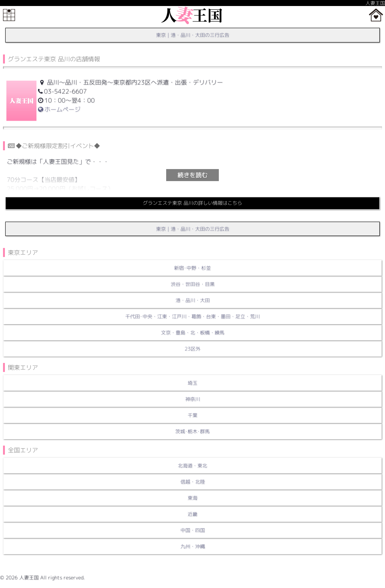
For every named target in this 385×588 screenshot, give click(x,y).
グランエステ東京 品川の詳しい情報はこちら (192, 203)
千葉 (192, 415)
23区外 (192, 349)
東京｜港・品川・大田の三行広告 (193, 35)
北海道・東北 (192, 466)
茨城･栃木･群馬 (192, 431)
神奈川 (193, 399)
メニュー (9, 15)
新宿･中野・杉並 (192, 268)
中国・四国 (193, 530)
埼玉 (192, 383)
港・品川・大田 (193, 300)
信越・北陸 (193, 482)
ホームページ (59, 109)
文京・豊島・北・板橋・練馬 (193, 333)
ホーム (376, 15)
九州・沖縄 (193, 546)
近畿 (192, 514)
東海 (192, 498)
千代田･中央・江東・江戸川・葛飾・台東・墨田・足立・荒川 (192, 316)
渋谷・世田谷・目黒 (193, 284)
